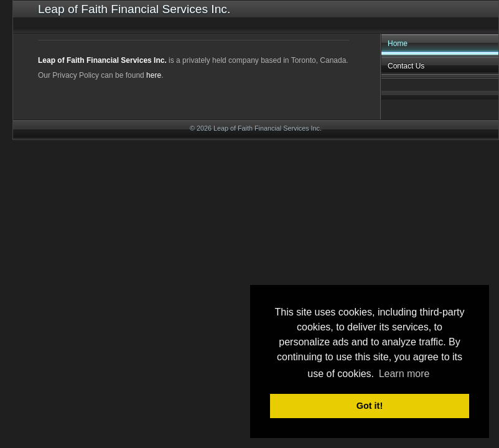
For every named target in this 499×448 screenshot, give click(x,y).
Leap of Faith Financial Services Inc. (102, 60)
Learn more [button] (404, 374)
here (154, 75)
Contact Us (406, 66)
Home (398, 44)
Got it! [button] (370, 406)
